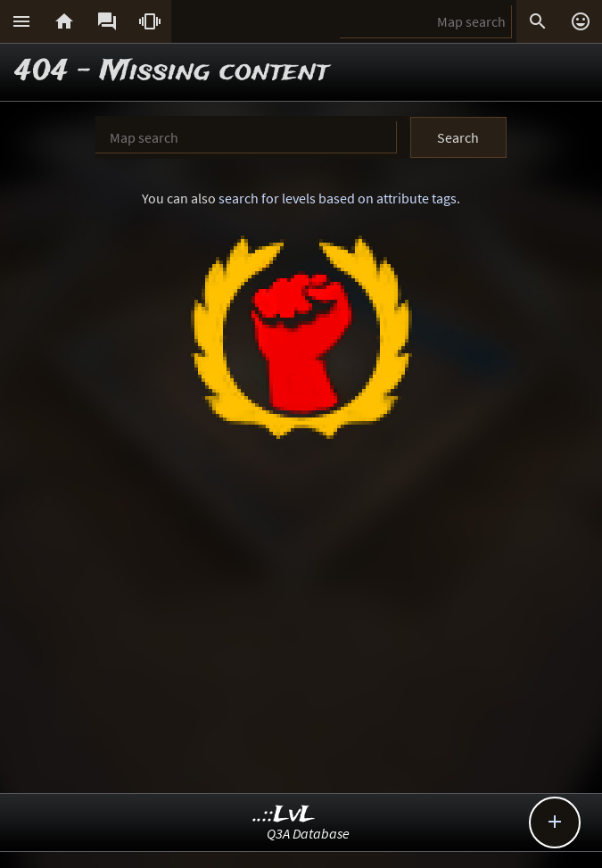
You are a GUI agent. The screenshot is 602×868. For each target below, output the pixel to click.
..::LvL (284, 815)
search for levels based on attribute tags (338, 198)
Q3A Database (308, 833)
